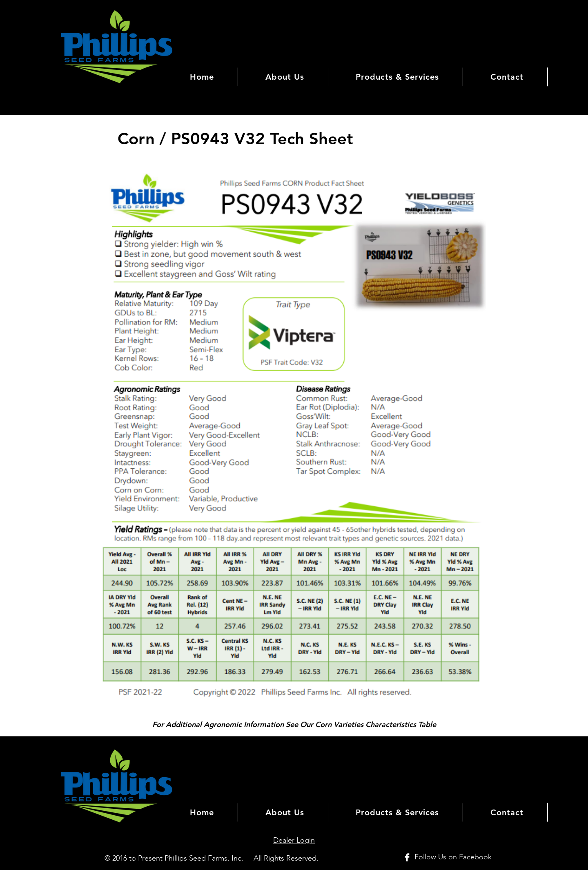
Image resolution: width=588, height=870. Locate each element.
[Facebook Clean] (407, 857)
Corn (139, 139)
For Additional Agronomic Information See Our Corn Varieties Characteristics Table (294, 724)
